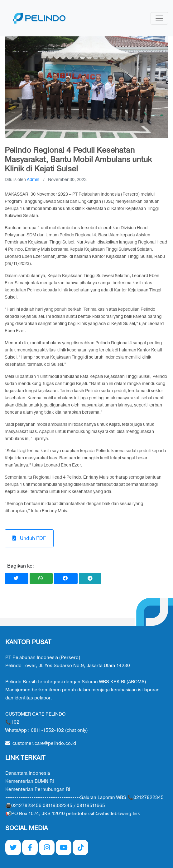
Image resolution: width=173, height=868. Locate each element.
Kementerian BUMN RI (30, 781)
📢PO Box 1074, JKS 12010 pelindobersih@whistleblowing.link (73, 814)
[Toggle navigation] (159, 18)
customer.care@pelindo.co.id (41, 743)
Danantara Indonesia (28, 773)
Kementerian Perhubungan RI (38, 789)
